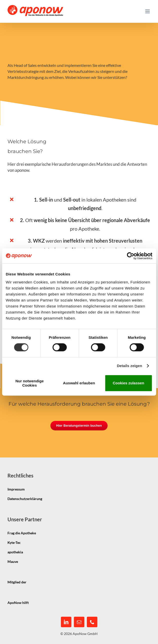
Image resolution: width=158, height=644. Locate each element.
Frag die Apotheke (22, 533)
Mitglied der (17, 582)
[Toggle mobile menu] (148, 11)
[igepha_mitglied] (46, 578)
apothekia (15, 552)
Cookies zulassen (129, 383)
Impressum (16, 489)
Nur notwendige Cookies (30, 383)
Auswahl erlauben (79, 383)
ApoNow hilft (18, 603)
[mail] (79, 622)
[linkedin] (66, 622)
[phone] (92, 622)
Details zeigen (129, 366)
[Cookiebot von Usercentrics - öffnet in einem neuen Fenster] (130, 256)
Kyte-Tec (14, 542)
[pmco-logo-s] (49, 598)
